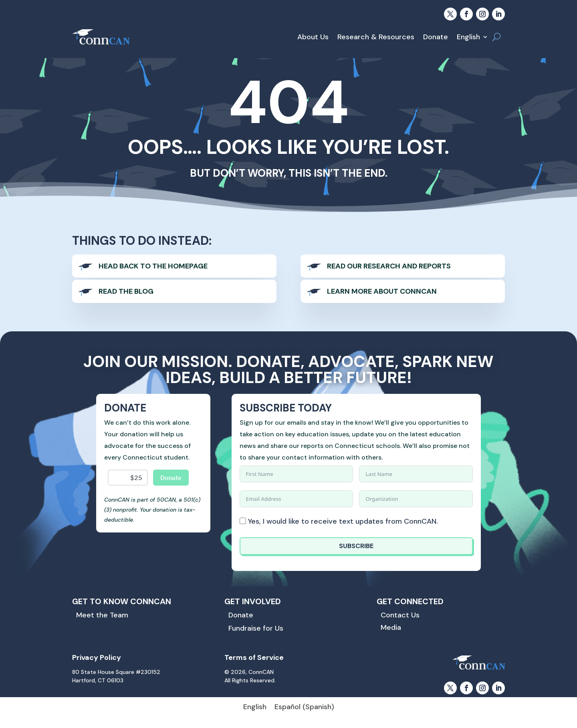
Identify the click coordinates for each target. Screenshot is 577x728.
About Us (313, 37)
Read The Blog (126, 291)
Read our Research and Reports (389, 266)
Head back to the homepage (153, 266)
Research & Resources (376, 37)
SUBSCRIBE (356, 546)
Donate (436, 37)
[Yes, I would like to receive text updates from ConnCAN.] (243, 521)
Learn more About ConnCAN (382, 291)
